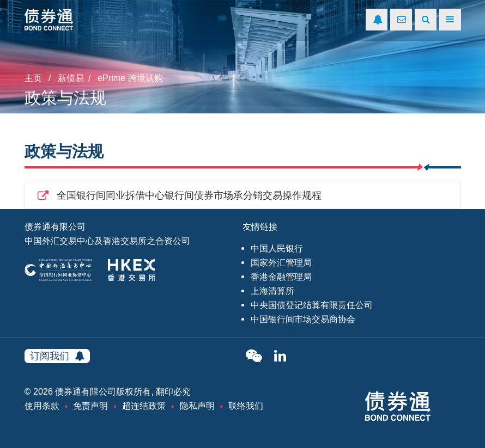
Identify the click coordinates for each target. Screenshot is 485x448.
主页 (33, 78)
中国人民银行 (277, 248)
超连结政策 (144, 406)
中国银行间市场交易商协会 (303, 319)
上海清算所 (272, 291)
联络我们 (246, 406)
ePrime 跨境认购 (130, 78)
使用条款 (42, 406)
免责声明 (90, 406)
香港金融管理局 (281, 277)
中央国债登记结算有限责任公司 (312, 305)
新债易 (71, 78)
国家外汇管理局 (281, 262)
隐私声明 (197, 406)
